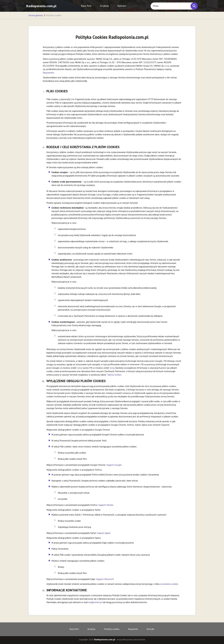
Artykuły (104, 6)
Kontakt (122, 6)
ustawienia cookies (169, 584)
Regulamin (133, 629)
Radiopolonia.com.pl (41, 6)
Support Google (114, 465)
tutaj (79, 368)
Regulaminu (48, 73)
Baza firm (86, 6)
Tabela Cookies (114, 375)
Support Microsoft (105, 579)
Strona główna (35, 15)
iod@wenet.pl (95, 602)
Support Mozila (106, 505)
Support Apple (104, 533)
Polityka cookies (112, 629)
